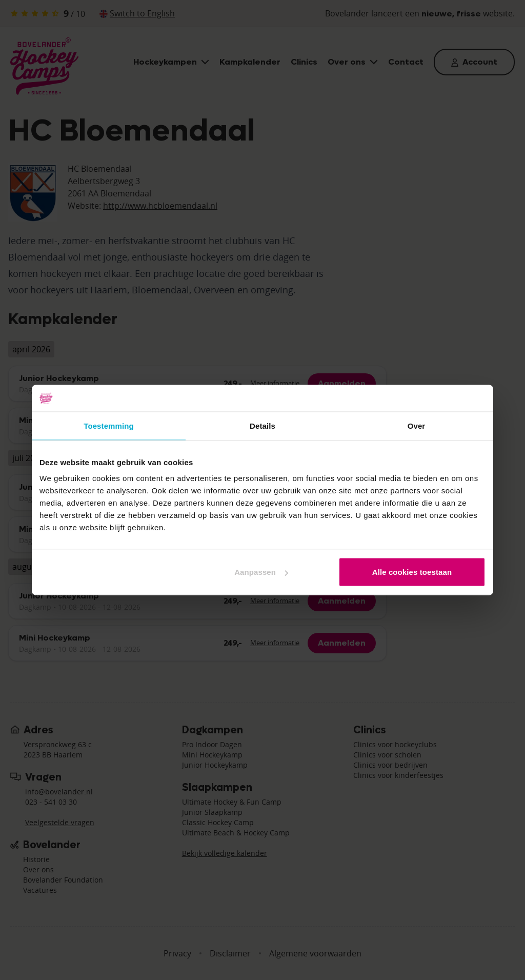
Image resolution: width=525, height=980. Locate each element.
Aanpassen (261, 572)
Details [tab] (262, 425)
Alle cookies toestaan (412, 572)
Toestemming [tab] (109, 425)
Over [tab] (417, 425)
